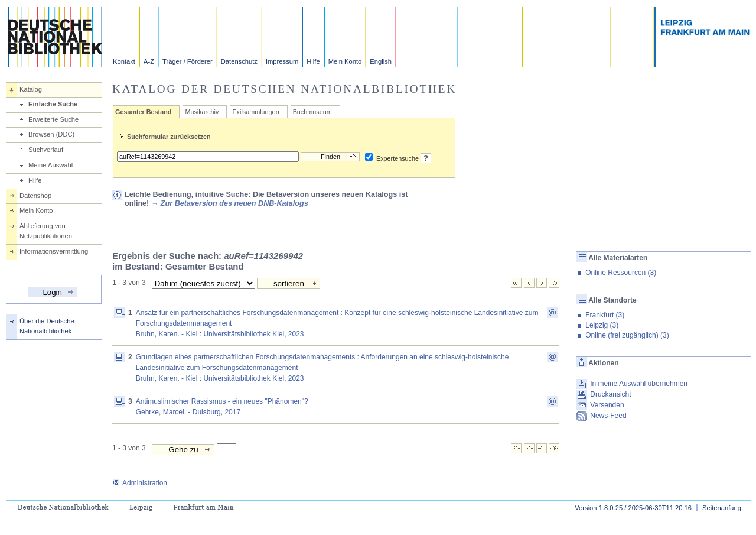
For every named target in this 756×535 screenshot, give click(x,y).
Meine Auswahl (50, 165)
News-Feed (608, 416)
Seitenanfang (722, 508)
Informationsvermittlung (54, 251)
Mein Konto (345, 61)
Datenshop (35, 196)
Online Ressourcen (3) (621, 273)
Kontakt (124, 61)
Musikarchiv (202, 112)
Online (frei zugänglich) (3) (627, 335)
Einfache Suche (53, 104)
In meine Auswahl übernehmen (639, 384)
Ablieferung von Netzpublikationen (46, 231)
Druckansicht (610, 394)
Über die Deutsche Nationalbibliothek (47, 326)
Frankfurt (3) (605, 315)
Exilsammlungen (255, 112)
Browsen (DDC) (51, 134)
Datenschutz (239, 61)
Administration (140, 483)
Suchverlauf (46, 150)
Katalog (31, 89)
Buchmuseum (312, 112)
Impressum (282, 61)
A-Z (149, 61)
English (381, 61)
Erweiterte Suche (53, 119)
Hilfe (313, 61)
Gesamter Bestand (143, 112)
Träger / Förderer (188, 61)
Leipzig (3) (602, 325)
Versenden (607, 405)
